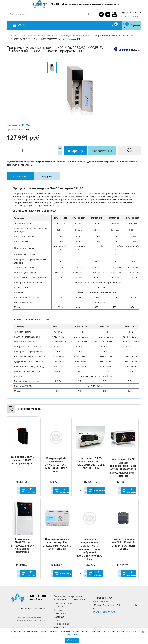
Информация (61, 624)
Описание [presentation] (20, 176)
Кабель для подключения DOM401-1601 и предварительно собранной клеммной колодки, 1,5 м (90, 549)
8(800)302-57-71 (132, 12)
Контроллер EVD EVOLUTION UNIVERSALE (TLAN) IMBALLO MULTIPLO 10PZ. (56, 463)
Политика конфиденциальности (30, 620)
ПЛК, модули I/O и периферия (74, 36)
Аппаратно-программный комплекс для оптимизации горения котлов (69, 599)
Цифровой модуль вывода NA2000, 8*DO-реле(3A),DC (22, 460)
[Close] (143, 632)
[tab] (20, 176)
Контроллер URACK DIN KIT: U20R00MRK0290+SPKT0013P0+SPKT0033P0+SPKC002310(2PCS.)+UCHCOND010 (123, 468)
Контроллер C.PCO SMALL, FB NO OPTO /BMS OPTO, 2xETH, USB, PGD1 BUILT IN (91, 462)
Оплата (58, 620)
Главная (15, 36)
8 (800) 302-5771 (103, 598)
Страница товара (45, 36)
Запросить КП (70, 150)
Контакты (59, 627)
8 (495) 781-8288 (101, 602)
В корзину (42, 150)
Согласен (72, 640)
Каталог (28, 36)
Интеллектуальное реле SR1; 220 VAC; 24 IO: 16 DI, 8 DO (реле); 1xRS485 (123, 544)
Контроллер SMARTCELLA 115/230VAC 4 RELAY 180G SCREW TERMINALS (22, 546)
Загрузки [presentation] (47, 176)
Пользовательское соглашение (30, 617)
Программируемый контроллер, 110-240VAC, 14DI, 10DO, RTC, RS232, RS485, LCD (57, 544)
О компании (61, 613)
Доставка (59, 617)
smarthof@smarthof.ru (130, 16)
